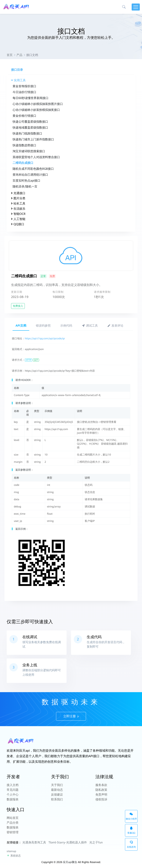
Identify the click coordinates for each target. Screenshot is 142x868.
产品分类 (13, 823)
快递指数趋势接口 (24, 145)
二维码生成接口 (23, 163)
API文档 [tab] (21, 326)
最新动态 (57, 790)
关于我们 (57, 785)
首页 (10, 55)
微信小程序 (131, 816)
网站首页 (13, 818)
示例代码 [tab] (66, 326)
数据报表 (13, 799)
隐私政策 (101, 790)
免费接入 (18, 306)
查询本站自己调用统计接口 (30, 175)
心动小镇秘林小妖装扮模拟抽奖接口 (36, 110)
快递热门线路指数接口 (27, 133)
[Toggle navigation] (136, 7)
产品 (19, 55)
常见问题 (13, 790)
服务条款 (101, 785)
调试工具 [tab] (90, 326)
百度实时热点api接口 (26, 181)
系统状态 (14, 856)
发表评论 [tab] (115, 326)
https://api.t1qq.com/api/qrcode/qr (45, 338)
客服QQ (131, 830)
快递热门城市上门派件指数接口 (33, 139)
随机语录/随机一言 (25, 186)
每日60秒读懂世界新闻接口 (31, 98)
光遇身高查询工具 (34, 842)
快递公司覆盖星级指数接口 (30, 122)
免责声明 (101, 795)
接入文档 (13, 785)
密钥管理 (13, 832)
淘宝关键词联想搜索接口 (29, 151)
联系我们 (57, 799)
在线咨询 (131, 844)
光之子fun (96, 842)
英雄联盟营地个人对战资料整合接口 (36, 157)
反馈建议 (57, 795)
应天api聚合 (70, 862)
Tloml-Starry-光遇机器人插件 (68, 842)
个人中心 (13, 795)
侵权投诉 (101, 799)
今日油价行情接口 (24, 92)
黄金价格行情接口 (24, 116)
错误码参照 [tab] (43, 326)
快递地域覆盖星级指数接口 (30, 128)
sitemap (11, 851)
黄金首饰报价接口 (24, 86)
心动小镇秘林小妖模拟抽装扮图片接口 (38, 104)
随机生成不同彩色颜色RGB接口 (33, 169)
